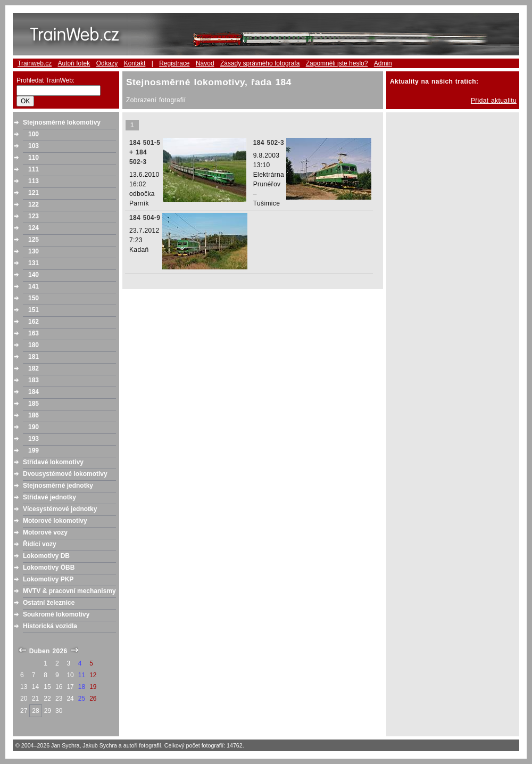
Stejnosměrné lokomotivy (62, 122)
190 (34, 427)
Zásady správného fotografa (260, 63)
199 (34, 450)
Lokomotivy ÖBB (49, 568)
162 (34, 322)
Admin (383, 63)
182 (34, 368)
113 (34, 181)
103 (34, 146)
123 (34, 216)
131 (34, 263)
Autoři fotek (74, 63)
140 (34, 275)
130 (34, 251)
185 (34, 404)
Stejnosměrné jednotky (58, 486)
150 (34, 298)
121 (34, 193)
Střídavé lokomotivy (53, 462)
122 (34, 204)
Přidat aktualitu (494, 101)
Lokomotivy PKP (48, 579)
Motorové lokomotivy (55, 521)
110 (34, 158)
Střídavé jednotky (49, 497)
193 (34, 439)
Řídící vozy (40, 544)
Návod (205, 63)
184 (34, 392)
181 (34, 357)
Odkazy (107, 63)
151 (34, 310)
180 (34, 345)
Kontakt (135, 63)
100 (34, 134)
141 (34, 286)
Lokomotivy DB (46, 556)
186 (34, 415)
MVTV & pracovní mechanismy (69, 591)
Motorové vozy (45, 532)
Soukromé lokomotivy (56, 614)
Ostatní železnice (49, 603)
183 (34, 380)
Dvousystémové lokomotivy (65, 474)
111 (34, 169)
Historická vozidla (50, 626)
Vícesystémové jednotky (60, 509)
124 (34, 228)
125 (34, 240)
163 (34, 333)
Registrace (174, 63)
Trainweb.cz (35, 63)
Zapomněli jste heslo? (337, 63)
